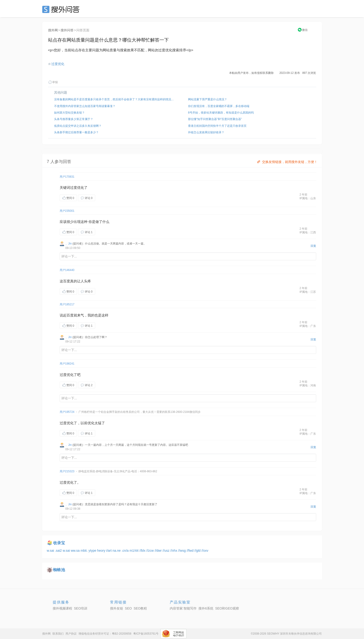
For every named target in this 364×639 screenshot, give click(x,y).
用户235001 (67, 211)
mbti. (84, 551)
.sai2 (59, 551)
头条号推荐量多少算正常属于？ (74, 119)
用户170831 (67, 177)
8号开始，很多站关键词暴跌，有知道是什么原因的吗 (221, 113)
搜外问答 (67, 30)
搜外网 (53, 30)
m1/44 (135, 551)
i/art (109, 551)
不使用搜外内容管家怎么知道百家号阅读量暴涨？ (85, 106)
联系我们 (58, 634)
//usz (166, 551)
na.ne (117, 551)
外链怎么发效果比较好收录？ (206, 132)
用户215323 (67, 471)
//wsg (182, 551)
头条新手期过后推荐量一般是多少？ (76, 132)
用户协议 (71, 634)
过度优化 (58, 64)
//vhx (174, 551)
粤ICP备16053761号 (146, 634)
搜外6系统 (206, 608)
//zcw (150, 551)
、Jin (69, 244)
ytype (93, 551)
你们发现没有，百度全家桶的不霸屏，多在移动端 (219, 106)
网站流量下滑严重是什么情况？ (208, 99)
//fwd (190, 551)
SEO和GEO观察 (227, 608)
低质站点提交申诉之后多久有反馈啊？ (78, 126)
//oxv (205, 551)
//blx (143, 551)
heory (102, 551)
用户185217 (67, 304)
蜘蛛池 (59, 570)
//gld (198, 551)
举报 (53, 82)
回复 (313, 246)
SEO (62, 9)
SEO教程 (140, 608)
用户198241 (67, 364)
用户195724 (67, 412)
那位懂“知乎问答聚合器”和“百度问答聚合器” (215, 119)
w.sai (51, 551)
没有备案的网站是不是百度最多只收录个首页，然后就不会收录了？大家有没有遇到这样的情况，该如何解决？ (115, 99)
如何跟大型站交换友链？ (69, 113)
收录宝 (59, 543)
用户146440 (67, 270)
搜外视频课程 (62, 608)
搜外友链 (117, 608)
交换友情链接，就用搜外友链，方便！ (287, 162)
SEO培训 (81, 608)
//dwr (159, 551)
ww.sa (76, 551)
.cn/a (126, 551)
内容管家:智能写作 (183, 608)
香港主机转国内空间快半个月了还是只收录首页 (217, 126)
